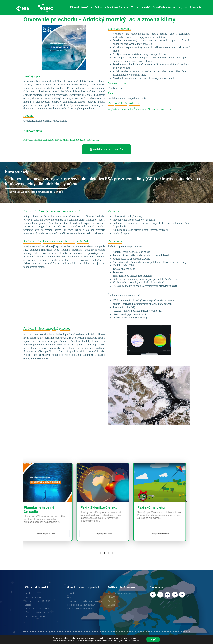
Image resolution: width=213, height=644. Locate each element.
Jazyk (182, 7)
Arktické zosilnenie (43, 140)
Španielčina (140, 109)
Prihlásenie (195, 7)
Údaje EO (145, 7)
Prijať (153, 639)
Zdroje (135, 7)
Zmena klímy (62, 140)
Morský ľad (93, 140)
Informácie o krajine (117, 7)
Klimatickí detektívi (81, 7)
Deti (98, 7)
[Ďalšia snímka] (186, 502)
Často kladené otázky (164, 7)
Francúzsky (127, 109)
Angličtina (114, 109)
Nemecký (153, 109)
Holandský (165, 109)
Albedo (27, 140)
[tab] (101, 553)
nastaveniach (132, 641)
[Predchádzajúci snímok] (27, 502)
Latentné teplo (78, 140)
